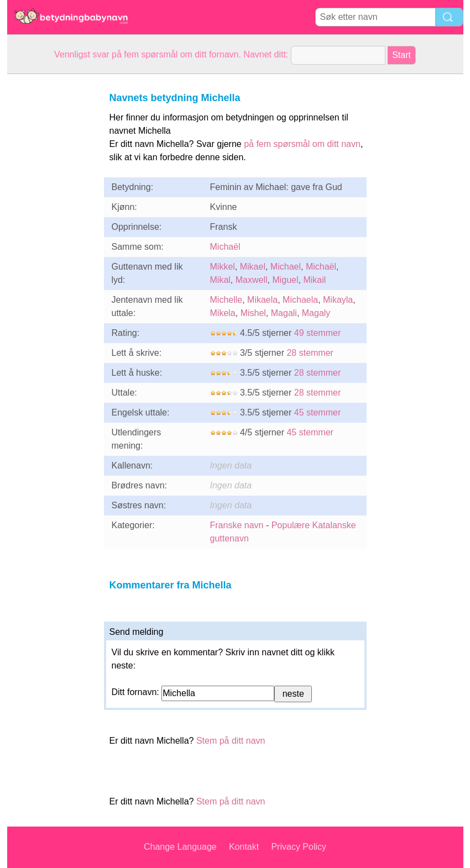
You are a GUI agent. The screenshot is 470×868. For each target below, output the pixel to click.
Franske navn (237, 525)
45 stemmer (317, 412)
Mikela (223, 313)
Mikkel (223, 267)
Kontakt (244, 847)
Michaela (300, 300)
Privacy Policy (299, 847)
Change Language (180, 847)
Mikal (220, 280)
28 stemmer (310, 353)
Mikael (253, 267)
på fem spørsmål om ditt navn (302, 144)
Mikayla (338, 300)
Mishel (253, 313)
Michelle (226, 300)
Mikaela (262, 300)
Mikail (314, 280)
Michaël (225, 247)
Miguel (285, 280)
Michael (286, 267)
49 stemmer (317, 333)
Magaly (316, 313)
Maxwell (252, 280)
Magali (284, 313)
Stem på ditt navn (231, 741)
